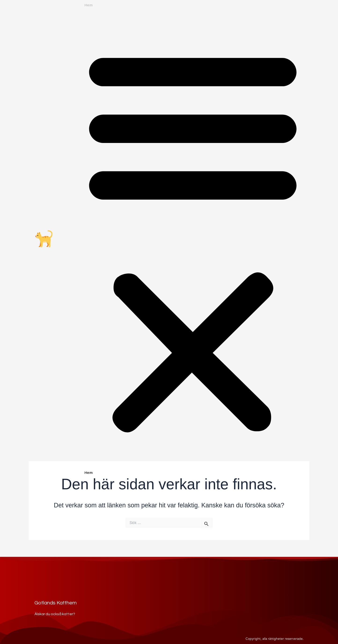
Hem (88, 5)
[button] (193, 240)
